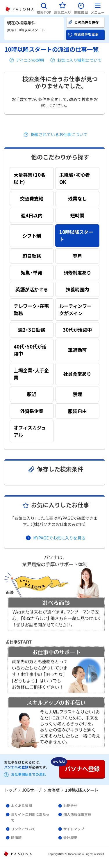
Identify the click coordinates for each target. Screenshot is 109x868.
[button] (44, 7)
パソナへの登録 (16, 767)
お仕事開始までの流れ (28, 774)
